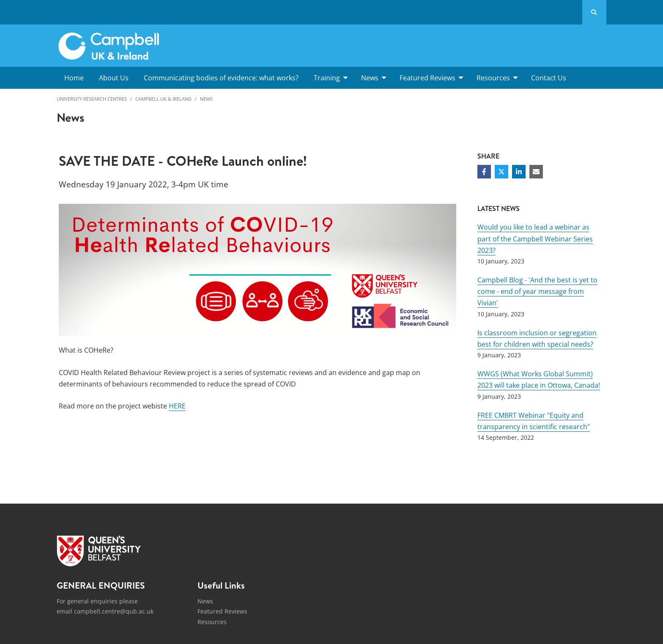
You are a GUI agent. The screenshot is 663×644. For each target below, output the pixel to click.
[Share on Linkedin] (519, 172)
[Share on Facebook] (484, 172)
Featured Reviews (222, 611)
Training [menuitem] (327, 78)
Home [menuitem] (74, 78)
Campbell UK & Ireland (163, 99)
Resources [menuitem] (493, 78)
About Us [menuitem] (114, 78)
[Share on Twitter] (501, 172)
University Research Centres (92, 99)
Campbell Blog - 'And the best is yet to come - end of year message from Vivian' (537, 291)
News (206, 99)
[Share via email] (536, 172)
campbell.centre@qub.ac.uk (114, 611)
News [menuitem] (370, 78)
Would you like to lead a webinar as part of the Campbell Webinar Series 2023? (535, 238)
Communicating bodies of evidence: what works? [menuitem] (221, 78)
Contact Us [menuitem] (549, 78)
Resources (212, 622)
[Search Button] (594, 12)
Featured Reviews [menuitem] (427, 78)
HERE (177, 406)
